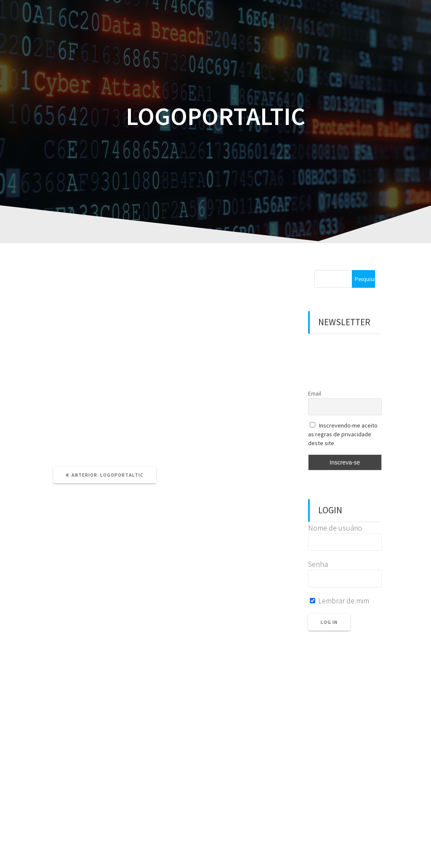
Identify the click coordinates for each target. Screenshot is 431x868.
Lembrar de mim (339, 601)
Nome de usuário (335, 528)
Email (315, 393)
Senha (318, 564)
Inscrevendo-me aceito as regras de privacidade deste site (343, 434)
